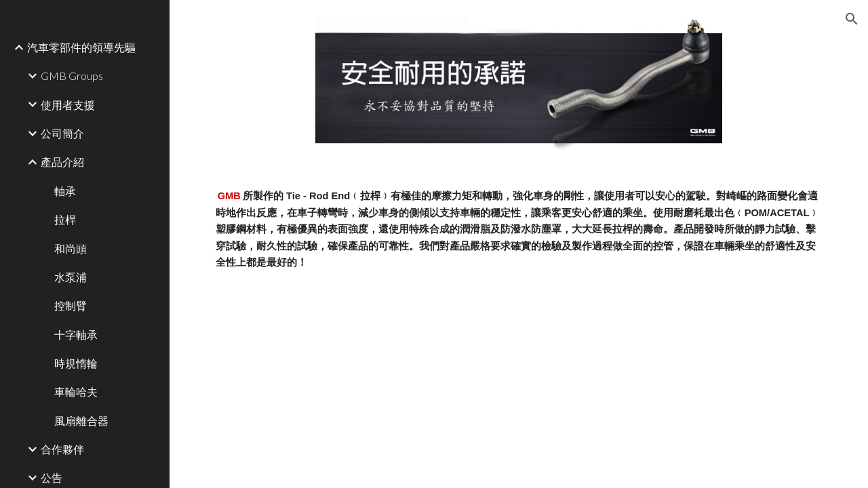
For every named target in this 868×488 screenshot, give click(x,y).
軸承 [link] (65, 191)
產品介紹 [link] (62, 162)
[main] (519, 229)
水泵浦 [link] (71, 277)
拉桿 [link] (65, 219)
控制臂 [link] (71, 305)
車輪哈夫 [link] (76, 391)
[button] (852, 19)
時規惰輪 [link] (76, 363)
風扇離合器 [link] (81, 421)
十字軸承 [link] (76, 334)
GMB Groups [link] (72, 76)
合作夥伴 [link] (62, 449)
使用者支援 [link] (68, 105)
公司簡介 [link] (62, 133)
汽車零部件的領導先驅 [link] (81, 47)
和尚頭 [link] (71, 248)
